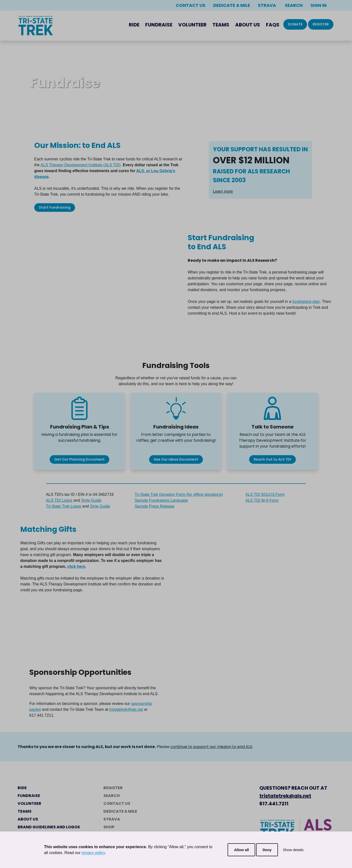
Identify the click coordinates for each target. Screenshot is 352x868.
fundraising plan (306, 302)
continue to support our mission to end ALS (211, 747)
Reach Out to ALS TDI (272, 459)
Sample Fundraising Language (161, 500)
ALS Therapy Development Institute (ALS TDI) (81, 165)
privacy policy (93, 853)
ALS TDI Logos (59, 500)
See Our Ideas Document (176, 459)
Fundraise (159, 25)
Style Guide (91, 500)
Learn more (223, 191)
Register (321, 24)
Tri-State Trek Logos (64, 506)
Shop (109, 827)
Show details (293, 850)
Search (293, 5)
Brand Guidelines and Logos (49, 827)
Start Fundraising (55, 207)
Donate (295, 24)
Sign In (319, 5)
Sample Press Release (155, 506)
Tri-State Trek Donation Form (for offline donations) (179, 494)
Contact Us (191, 5)
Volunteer (192, 25)
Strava (267, 5)
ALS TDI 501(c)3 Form (265, 494)
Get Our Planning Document (79, 459)
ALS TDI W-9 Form (262, 500)
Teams (221, 25)
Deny (267, 850)
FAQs (273, 25)
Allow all (241, 850)
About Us (248, 25)
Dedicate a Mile (232, 5)
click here (76, 566)
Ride (134, 25)
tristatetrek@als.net (126, 709)
